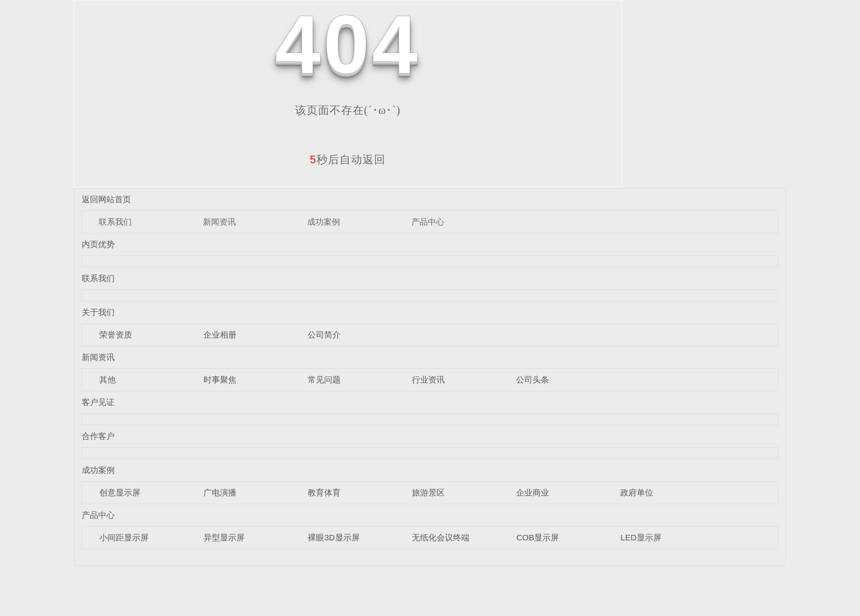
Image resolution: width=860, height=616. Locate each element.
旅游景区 (428, 492)
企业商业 (533, 492)
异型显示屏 (224, 537)
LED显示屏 (641, 537)
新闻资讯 (219, 222)
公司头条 (533, 380)
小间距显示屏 (124, 537)
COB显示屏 (537, 537)
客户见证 (98, 402)
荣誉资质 (116, 335)
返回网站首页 (106, 199)
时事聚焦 (220, 380)
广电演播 (220, 492)
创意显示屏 (120, 492)
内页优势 (98, 244)
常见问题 (324, 380)
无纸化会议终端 (441, 537)
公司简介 (324, 335)
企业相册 (220, 335)
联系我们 (115, 222)
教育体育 (324, 492)
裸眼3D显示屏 (333, 537)
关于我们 (98, 312)
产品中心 (428, 222)
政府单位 (637, 492)
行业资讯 (428, 380)
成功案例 (324, 222)
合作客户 (98, 436)
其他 (107, 380)
